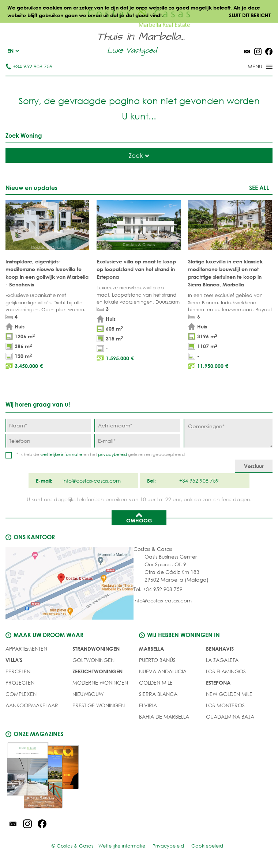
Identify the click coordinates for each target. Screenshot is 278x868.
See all (259, 188)
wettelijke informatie (61, 454)
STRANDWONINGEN (96, 649)
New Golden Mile (229, 694)
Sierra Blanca (158, 694)
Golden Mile (156, 683)
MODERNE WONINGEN (100, 683)
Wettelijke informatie (122, 846)
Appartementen (26, 649)
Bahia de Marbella (164, 717)
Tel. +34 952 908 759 (158, 589)
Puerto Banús (157, 660)
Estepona (218, 683)
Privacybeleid (168, 846)
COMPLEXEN (21, 694)
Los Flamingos (226, 671)
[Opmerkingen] (228, 433)
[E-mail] (137, 441)
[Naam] (48, 425)
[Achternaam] (137, 425)
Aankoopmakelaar (32, 705)
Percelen (18, 671)
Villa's (14, 660)
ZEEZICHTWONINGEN (97, 671)
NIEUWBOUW (88, 694)
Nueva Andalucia (163, 671)
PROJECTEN (20, 683)
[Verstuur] (254, 466)
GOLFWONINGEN (93, 660)
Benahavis (220, 649)
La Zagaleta (222, 660)
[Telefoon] (48, 441)
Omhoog (139, 517)
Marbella (151, 649)
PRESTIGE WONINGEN (99, 705)
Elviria (148, 705)
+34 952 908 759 (29, 66)
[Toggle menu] (251, 67)
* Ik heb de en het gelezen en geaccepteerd (101, 454)
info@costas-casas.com (163, 600)
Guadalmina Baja (230, 717)
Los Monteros (225, 705)
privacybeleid (112, 454)
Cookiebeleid (207, 846)
